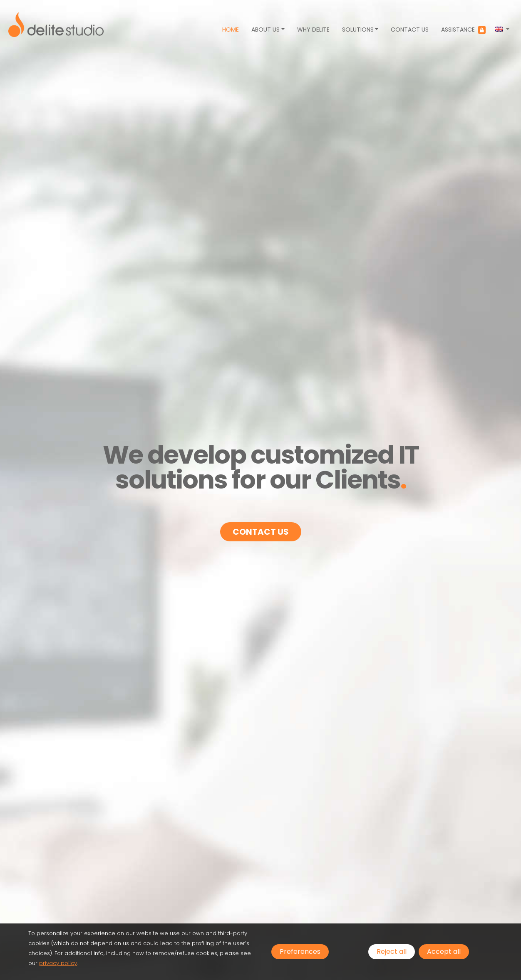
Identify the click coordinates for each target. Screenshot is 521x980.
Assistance (463, 30)
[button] (502, 30)
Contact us (410, 30)
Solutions (358, 30)
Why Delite (313, 30)
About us (265, 30)
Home (231, 30)
